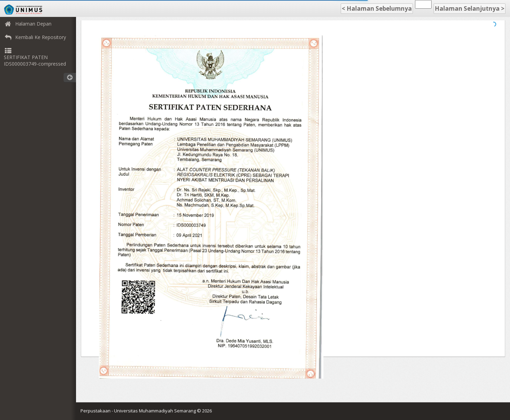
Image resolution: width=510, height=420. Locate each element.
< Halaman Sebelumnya (377, 8)
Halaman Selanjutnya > (470, 8)
